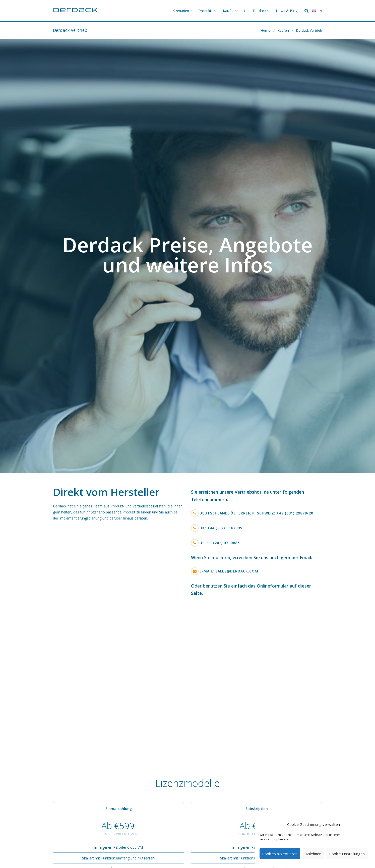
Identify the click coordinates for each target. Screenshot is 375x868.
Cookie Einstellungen (347, 854)
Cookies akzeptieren (280, 854)
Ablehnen (313, 854)
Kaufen (229, 11)
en (317, 11)
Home (266, 30)
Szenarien (181, 11)
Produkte (206, 11)
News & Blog (287, 11)
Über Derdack (255, 11)
